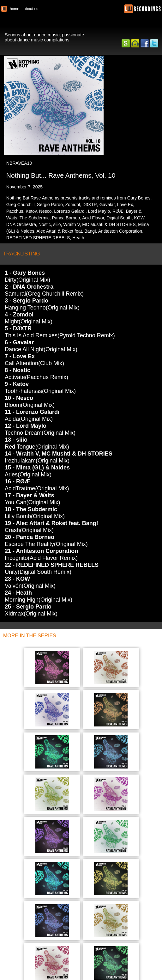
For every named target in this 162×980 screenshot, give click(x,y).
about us (31, 9)
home (15, 9)
